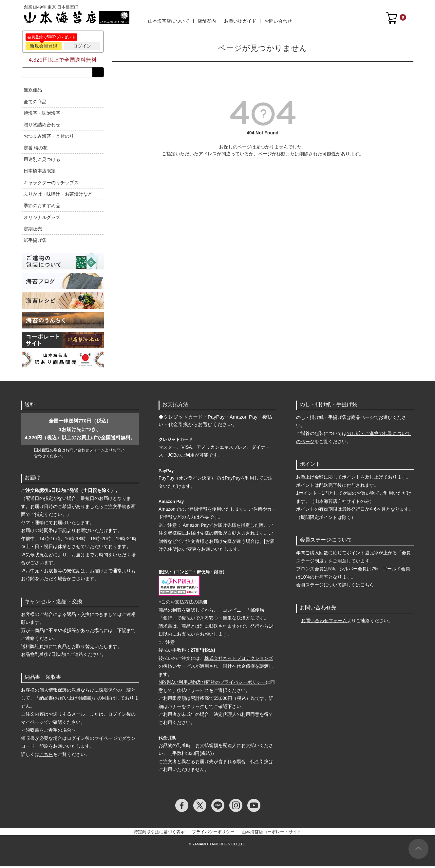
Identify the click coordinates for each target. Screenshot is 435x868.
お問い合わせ (278, 21)
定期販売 (33, 230)
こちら (46, 756)
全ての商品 (35, 103)
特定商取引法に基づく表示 (159, 833)
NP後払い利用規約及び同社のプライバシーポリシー (212, 684)
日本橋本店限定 (40, 172)
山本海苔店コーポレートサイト (272, 833)
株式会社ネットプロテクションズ (239, 660)
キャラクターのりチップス (51, 184)
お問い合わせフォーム (85, 451)
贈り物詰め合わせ (42, 126)
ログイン (82, 46)
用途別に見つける (42, 161)
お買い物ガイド (240, 21)
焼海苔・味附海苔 (42, 114)
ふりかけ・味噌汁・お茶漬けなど (58, 195)
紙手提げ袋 (35, 242)
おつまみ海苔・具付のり (49, 138)
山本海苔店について (169, 21)
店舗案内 (207, 21)
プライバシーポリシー (213, 833)
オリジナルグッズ (42, 219)
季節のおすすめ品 (42, 207)
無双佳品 (33, 91)
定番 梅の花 (36, 149)
